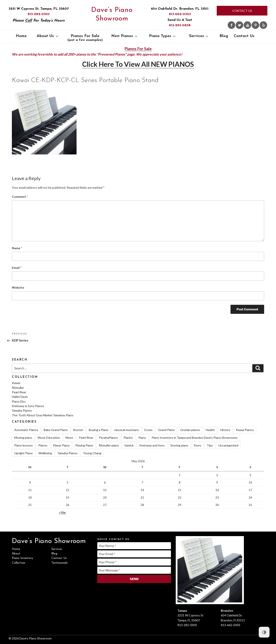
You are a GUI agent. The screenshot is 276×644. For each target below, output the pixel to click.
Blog (224, 36)
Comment (20, 197)
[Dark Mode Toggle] (264, 632)
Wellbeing (45, 453)
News (69, 438)
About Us (48, 36)
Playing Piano (84, 445)
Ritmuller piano (109, 445)
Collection (19, 563)
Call (28, 21)
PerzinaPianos (108, 438)
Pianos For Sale (85, 38)
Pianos (43, 445)
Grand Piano (166, 430)
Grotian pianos (190, 430)
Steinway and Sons (152, 445)
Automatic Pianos (26, 430)
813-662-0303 (180, 14)
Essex (148, 430)
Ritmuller (18, 388)
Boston (78, 430)
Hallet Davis (20, 397)
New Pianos (125, 36)
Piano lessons (24, 445)
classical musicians (126, 430)
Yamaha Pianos (22, 410)
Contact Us (242, 11)
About (16, 554)
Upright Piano (24, 453)
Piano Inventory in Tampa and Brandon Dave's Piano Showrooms (195, 438)
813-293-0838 (180, 25)
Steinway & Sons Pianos (28, 406)
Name (17, 248)
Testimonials (60, 563)
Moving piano (23, 438)
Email (17, 268)
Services (199, 36)
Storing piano (179, 445)
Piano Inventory (22, 558)
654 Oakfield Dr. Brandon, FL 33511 (180, 9)
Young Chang (92, 453)
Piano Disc (19, 401)
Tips (210, 445)
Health (210, 430)
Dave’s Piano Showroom (112, 14)
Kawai (16, 383)
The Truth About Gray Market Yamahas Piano (43, 415)
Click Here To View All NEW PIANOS (138, 64)
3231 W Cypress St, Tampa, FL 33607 (39, 9)
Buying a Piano (99, 430)
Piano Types (163, 36)
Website (18, 287)
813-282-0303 (39, 14)
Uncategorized (228, 445)
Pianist (128, 438)
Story (198, 445)
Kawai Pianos (245, 430)
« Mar (62, 512)
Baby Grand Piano (56, 430)
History (225, 430)
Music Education (49, 438)
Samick (129, 445)
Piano (142, 438)
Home (21, 36)
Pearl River (19, 392)
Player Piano (61, 445)
